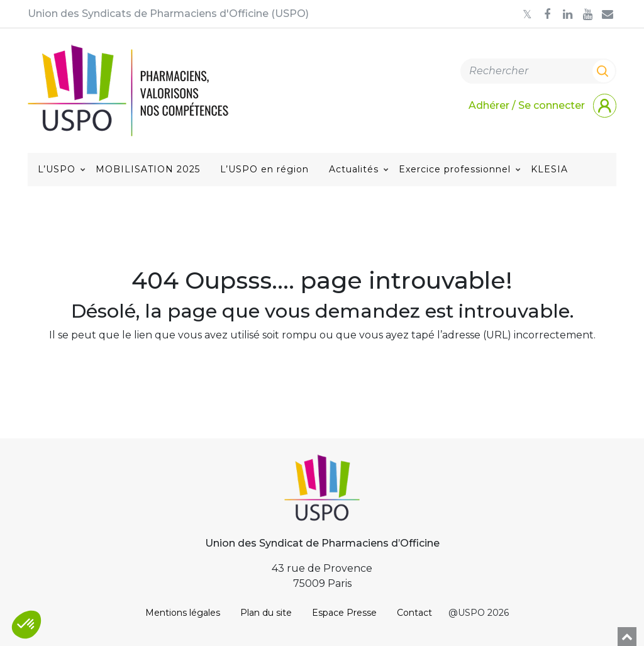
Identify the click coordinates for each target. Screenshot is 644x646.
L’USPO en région (264, 169)
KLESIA (549, 169)
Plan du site (266, 613)
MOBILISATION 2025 (148, 169)
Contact (414, 613)
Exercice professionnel (455, 169)
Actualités (354, 169)
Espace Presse (344, 613)
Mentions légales (183, 613)
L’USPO (57, 169)
